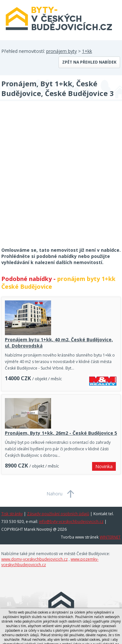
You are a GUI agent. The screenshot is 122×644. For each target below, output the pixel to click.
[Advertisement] (61, 178)
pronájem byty (61, 51)
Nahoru (54, 494)
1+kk (87, 51)
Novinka (104, 466)
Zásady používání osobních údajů (58, 514)
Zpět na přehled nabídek (89, 62)
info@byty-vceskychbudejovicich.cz (71, 522)
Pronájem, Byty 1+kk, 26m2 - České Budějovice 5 (61, 433)
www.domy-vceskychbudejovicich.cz (34, 559)
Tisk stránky (12, 514)
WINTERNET (110, 537)
